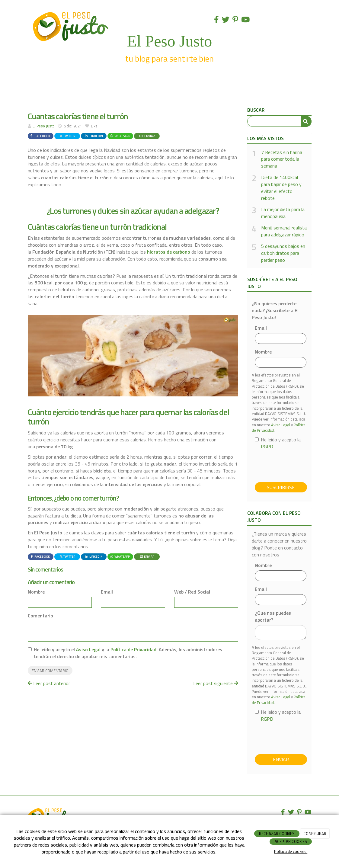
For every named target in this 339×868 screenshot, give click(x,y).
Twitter (67, 136)
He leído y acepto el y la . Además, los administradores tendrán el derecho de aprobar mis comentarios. (128, 653)
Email (107, 592)
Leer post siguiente (216, 683)
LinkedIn (93, 136)
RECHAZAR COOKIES (277, 834)
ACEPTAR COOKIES (291, 841)
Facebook (40, 136)
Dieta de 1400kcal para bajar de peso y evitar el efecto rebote (281, 188)
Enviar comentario (50, 671)
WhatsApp (120, 136)
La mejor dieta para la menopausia (283, 213)
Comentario (40, 616)
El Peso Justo (44, 126)
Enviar (147, 136)
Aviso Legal (88, 649)
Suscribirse (281, 487)
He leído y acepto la (278, 443)
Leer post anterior (49, 683)
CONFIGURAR (315, 834)
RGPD (267, 447)
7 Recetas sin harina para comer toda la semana (282, 159)
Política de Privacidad (133, 649)
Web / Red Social (192, 592)
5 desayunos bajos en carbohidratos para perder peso (283, 253)
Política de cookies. (291, 851)
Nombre (36, 592)
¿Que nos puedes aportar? (273, 617)
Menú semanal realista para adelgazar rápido (284, 231)
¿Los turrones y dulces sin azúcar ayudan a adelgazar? (133, 211)
